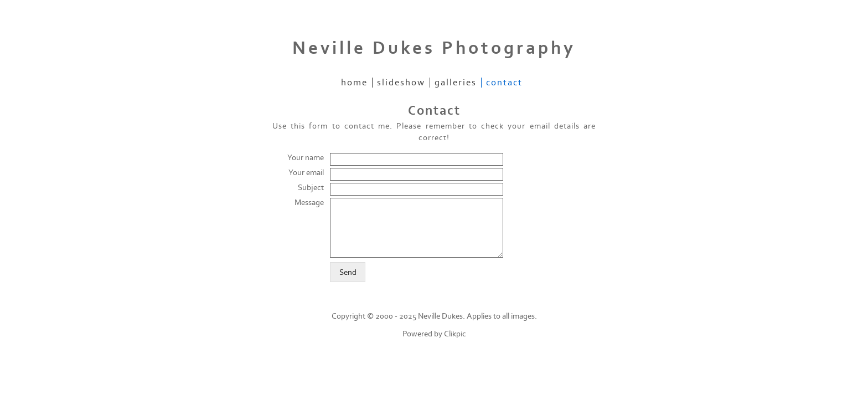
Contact (504, 83)
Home (354, 83)
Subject (311, 188)
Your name (306, 158)
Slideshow (401, 83)
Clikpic (455, 334)
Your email (306, 173)
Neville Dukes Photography (434, 48)
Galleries (456, 83)
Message (309, 203)
